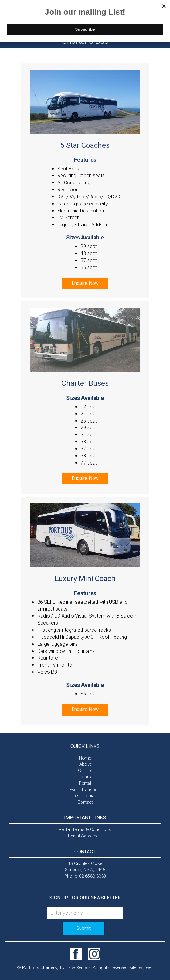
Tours (85, 777)
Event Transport (85, 790)
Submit (84, 928)
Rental (85, 783)
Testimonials (85, 796)
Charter (85, 771)
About (85, 764)
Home (85, 758)
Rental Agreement (85, 836)
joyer (148, 968)
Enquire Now (85, 283)
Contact (85, 802)
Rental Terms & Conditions (85, 830)
